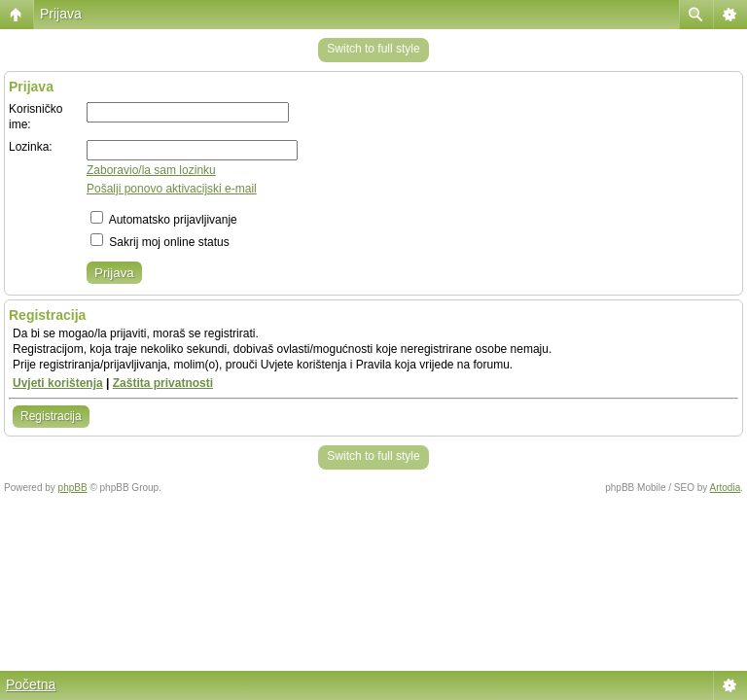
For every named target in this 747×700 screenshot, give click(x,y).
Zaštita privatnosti (163, 383)
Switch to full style (373, 49)
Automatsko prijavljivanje (164, 220)
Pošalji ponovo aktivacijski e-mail (172, 189)
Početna (31, 684)
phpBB (73, 488)
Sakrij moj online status (160, 242)
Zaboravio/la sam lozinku (151, 170)
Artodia (726, 488)
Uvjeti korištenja (58, 383)
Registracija (51, 416)
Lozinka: (31, 147)
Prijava (61, 14)
